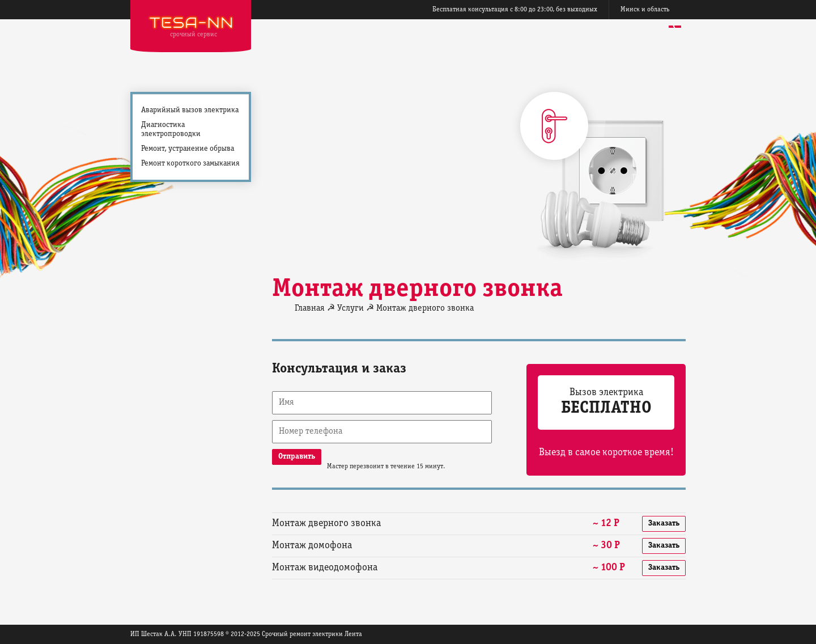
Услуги (350, 308)
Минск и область (645, 9)
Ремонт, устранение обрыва (188, 149)
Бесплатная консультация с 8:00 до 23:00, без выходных (515, 9)
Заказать (664, 524)
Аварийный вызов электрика (190, 110)
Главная (310, 308)
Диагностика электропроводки (171, 130)
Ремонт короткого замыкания (190, 164)
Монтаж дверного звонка (425, 308)
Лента (353, 634)
